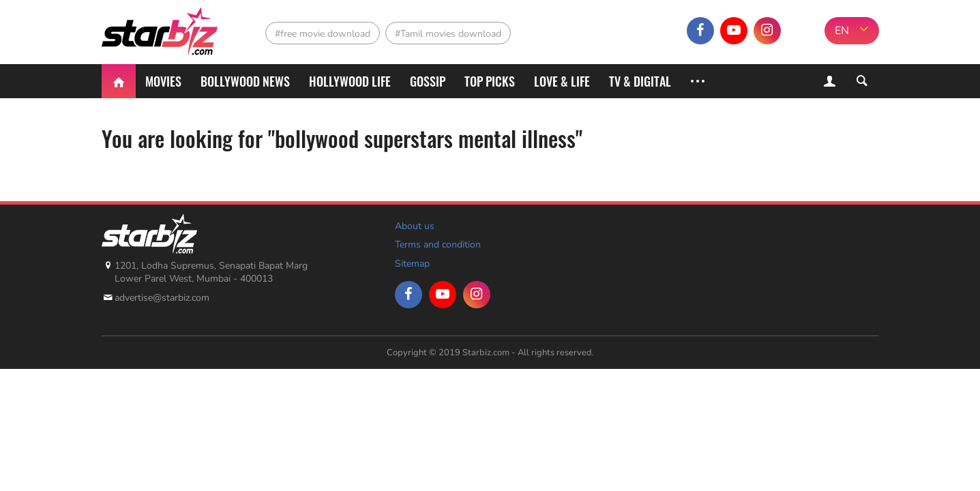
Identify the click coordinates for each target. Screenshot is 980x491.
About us (415, 226)
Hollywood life (350, 81)
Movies (163, 81)
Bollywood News (245, 81)
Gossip (428, 81)
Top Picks (490, 81)
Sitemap (412, 264)
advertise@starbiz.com (162, 298)
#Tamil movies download (448, 34)
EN (842, 31)
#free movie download (323, 34)
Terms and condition (438, 244)
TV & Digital (640, 81)
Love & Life (562, 81)
